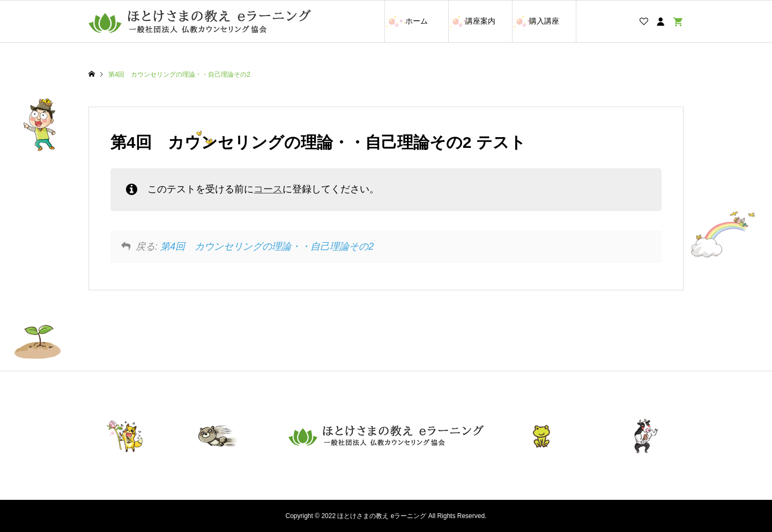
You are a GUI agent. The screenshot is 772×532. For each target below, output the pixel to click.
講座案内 (480, 21)
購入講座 (544, 21)
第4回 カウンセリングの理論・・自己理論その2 (267, 246)
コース (268, 189)
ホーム (417, 21)
